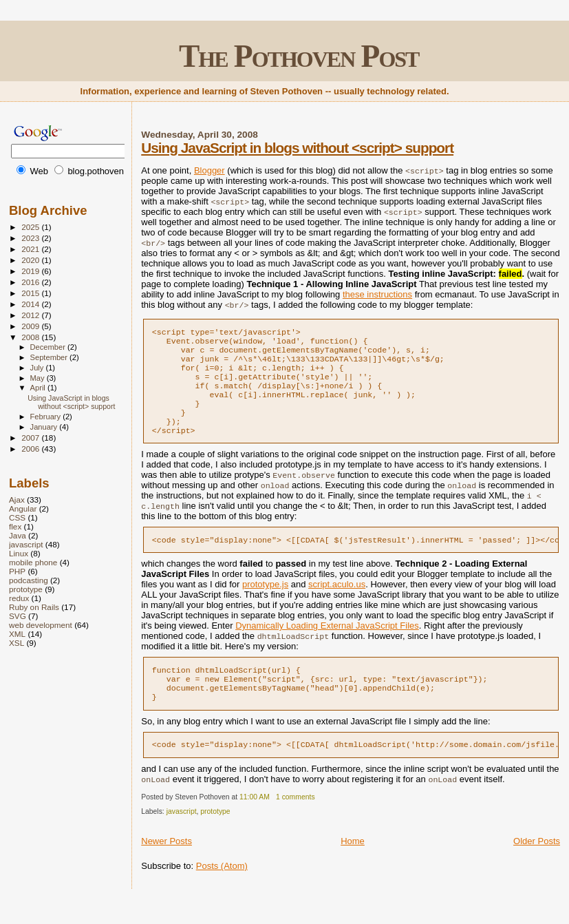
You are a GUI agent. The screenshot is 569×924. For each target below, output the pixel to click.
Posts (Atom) (222, 891)
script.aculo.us (337, 602)
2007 (31, 438)
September (50, 357)
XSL (17, 643)
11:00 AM (255, 822)
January (45, 427)
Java (18, 535)
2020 (31, 260)
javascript (182, 836)
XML (17, 634)
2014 (31, 304)
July (38, 368)
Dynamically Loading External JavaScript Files (327, 643)
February (47, 417)
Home (353, 866)
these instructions (377, 294)
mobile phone (33, 562)
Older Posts (537, 866)
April (39, 388)
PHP (17, 571)
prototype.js (265, 602)
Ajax (17, 500)
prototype (215, 836)
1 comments (296, 822)
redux (19, 598)
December (49, 347)
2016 (31, 282)
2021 (31, 249)
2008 (31, 337)
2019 (31, 271)
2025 (31, 227)
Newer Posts (167, 866)
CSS (17, 517)
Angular (23, 508)
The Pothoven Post (299, 56)
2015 (31, 293)
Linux (19, 553)
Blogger (210, 170)
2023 (31, 238)
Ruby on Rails (34, 607)
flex (15, 526)
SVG (18, 616)
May (39, 378)
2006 (31, 449)
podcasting (29, 580)
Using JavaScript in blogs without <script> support (297, 148)
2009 (31, 326)
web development (41, 625)
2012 (31, 315)
